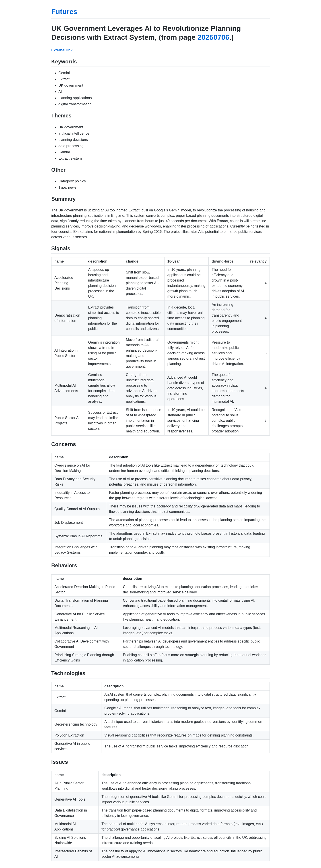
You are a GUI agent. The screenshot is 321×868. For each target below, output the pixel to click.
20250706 (213, 37)
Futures (64, 12)
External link (62, 50)
